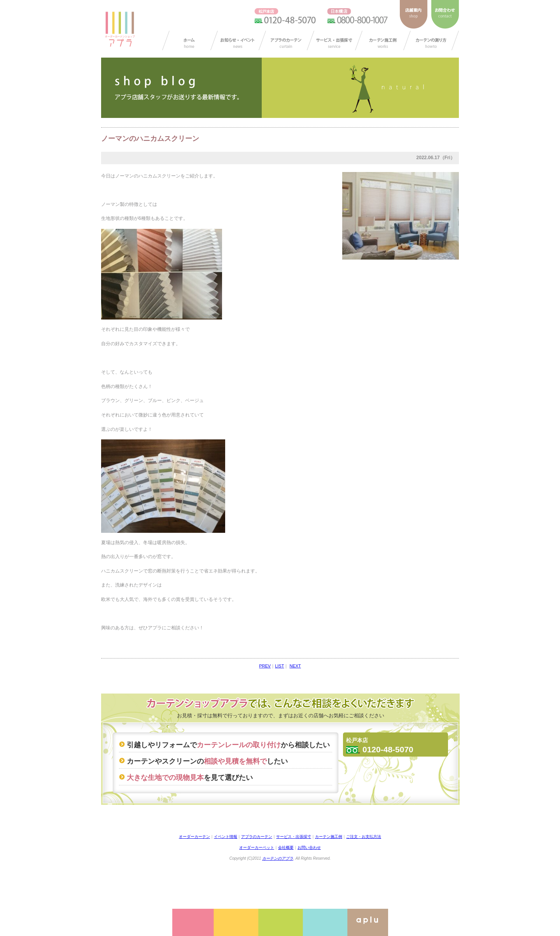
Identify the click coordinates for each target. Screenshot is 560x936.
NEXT (295, 666)
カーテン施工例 (383, 40)
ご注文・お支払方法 (364, 837)
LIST (279, 666)
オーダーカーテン (194, 837)
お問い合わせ (309, 847)
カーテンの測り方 (431, 40)
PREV (265, 666)
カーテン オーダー (190, 40)
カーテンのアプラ (278, 858)
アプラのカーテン (286, 40)
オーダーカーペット (257, 847)
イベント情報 (226, 837)
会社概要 (286, 847)
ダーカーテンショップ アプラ (119, 29)
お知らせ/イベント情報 (238, 40)
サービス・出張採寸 (335, 40)
